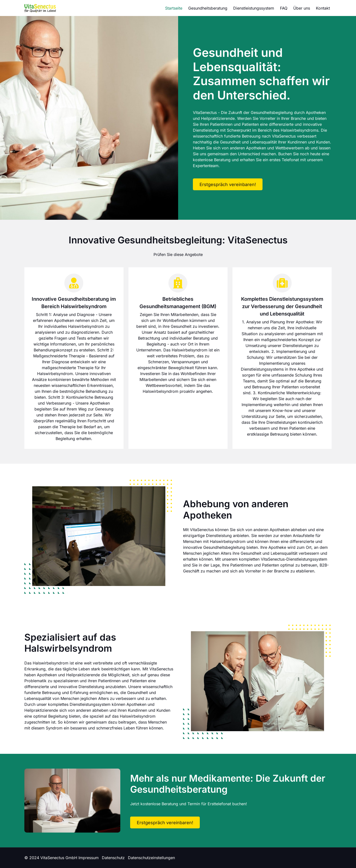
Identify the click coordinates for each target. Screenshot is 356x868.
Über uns (302, 8)
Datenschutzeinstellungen (151, 858)
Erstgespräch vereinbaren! (228, 184)
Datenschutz (113, 858)
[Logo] (40, 8)
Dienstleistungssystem (254, 8)
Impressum (89, 858)
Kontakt (323, 8)
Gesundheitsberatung (208, 8)
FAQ (284, 8)
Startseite (174, 8)
